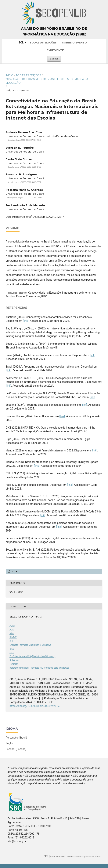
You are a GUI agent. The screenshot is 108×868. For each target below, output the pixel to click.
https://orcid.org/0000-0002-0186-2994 (24, 198)
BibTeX (13, 637)
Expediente (55, 50)
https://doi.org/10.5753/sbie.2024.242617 (38, 217)
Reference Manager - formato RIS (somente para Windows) (39, 668)
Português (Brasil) (16, 738)
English (10, 743)
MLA (12, 653)
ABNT (12, 626)
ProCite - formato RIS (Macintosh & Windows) (32, 656)
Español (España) (16, 749)
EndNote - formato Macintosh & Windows (30, 645)
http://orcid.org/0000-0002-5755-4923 (24, 140)
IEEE (12, 649)
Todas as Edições (43, 43)
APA (12, 634)
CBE (12, 641)
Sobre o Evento (74, 43)
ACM (12, 630)
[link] (26, 321)
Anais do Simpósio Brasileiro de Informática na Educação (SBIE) (54, 31)
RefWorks (14, 660)
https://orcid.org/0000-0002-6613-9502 (24, 182)
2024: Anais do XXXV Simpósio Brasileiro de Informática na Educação (47, 81)
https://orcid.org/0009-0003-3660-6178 (24, 167)
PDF (14, 571)
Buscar (54, 59)
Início (10, 75)
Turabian (14, 664)
